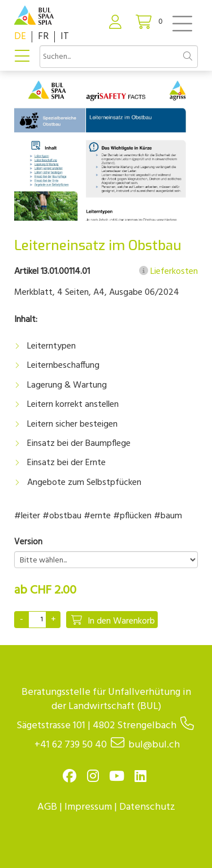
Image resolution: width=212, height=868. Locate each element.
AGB (47, 807)
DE (20, 36)
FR (43, 36)
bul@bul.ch (154, 745)
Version (28, 542)
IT (65, 36)
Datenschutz (147, 807)
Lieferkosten (168, 272)
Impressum (88, 807)
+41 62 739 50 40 (71, 745)
